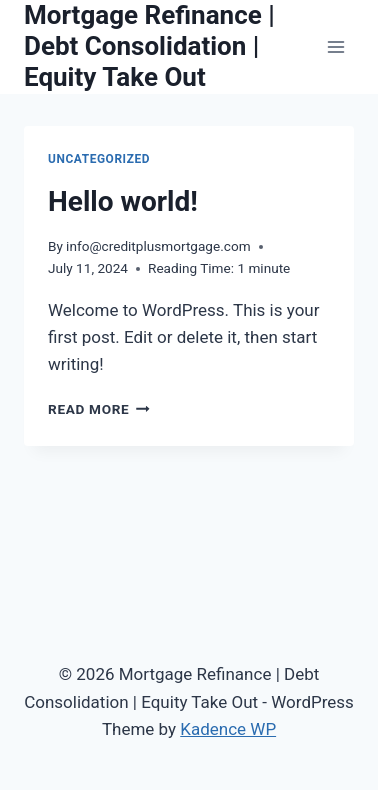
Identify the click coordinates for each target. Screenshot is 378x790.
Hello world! (123, 201)
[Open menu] (335, 46)
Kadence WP (228, 729)
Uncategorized (99, 159)
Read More (99, 409)
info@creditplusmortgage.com (158, 246)
